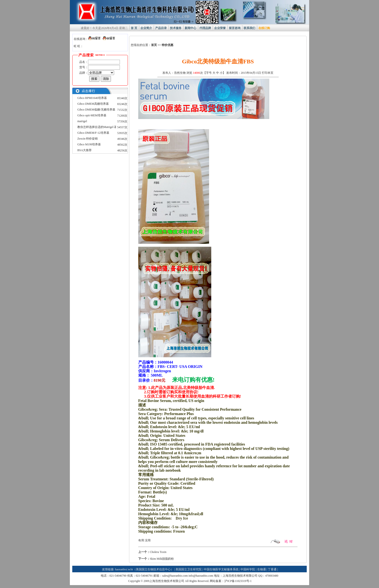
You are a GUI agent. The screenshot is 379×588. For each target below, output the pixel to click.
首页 (154, 45)
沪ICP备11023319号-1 (238, 581)
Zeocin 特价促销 (87, 139)
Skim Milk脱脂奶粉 (162, 559)
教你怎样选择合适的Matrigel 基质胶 (100, 127)
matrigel (82, 121)
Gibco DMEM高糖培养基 (93, 104)
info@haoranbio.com (201, 576)
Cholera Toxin (158, 552)
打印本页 (268, 73)
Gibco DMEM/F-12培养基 (93, 133)
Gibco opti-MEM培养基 (92, 115)
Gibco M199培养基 (89, 144)
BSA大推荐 (84, 150)
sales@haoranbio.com (175, 576)
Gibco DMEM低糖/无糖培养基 (96, 110)
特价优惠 (168, 45)
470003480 (272, 576)
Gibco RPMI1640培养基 (92, 98)
